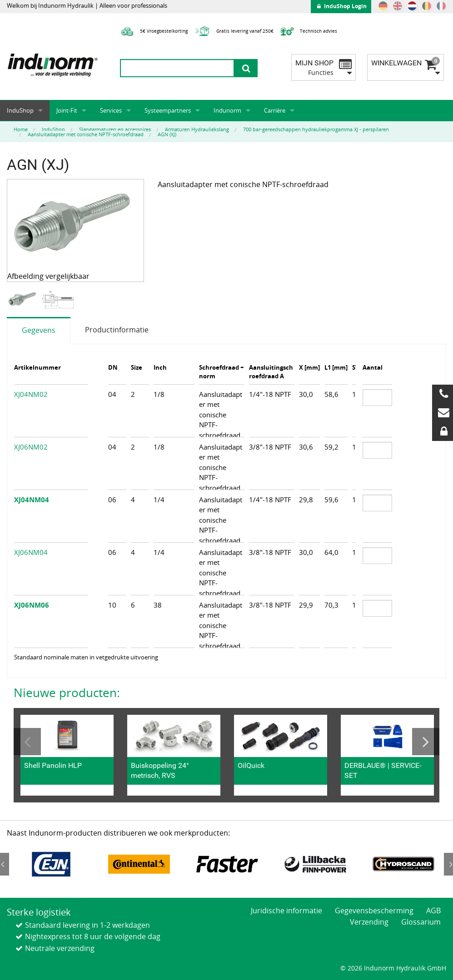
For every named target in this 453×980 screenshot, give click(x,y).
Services (111, 110)
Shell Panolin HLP (53, 765)
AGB (433, 911)
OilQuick (251, 765)
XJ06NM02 (31, 447)
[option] (24, 299)
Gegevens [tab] (39, 330)
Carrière (275, 110)
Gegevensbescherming (374, 911)
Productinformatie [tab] (117, 330)
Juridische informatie (286, 911)
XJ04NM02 (31, 394)
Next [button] (426, 742)
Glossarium (421, 922)
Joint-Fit (67, 110)
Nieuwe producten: (67, 693)
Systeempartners (168, 110)
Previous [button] (27, 742)
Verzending (369, 922)
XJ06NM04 (31, 552)
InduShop (20, 110)
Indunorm (227, 110)
